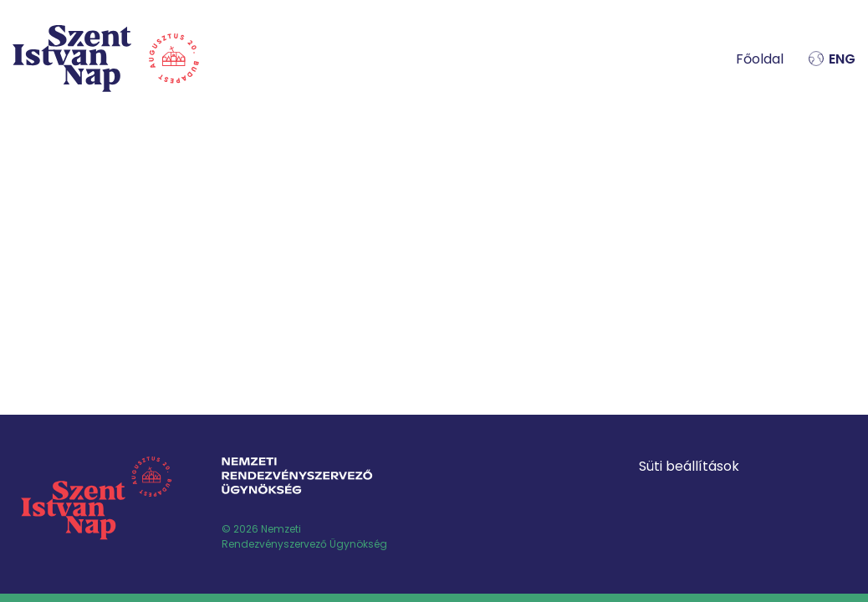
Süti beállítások (689, 466)
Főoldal (760, 59)
